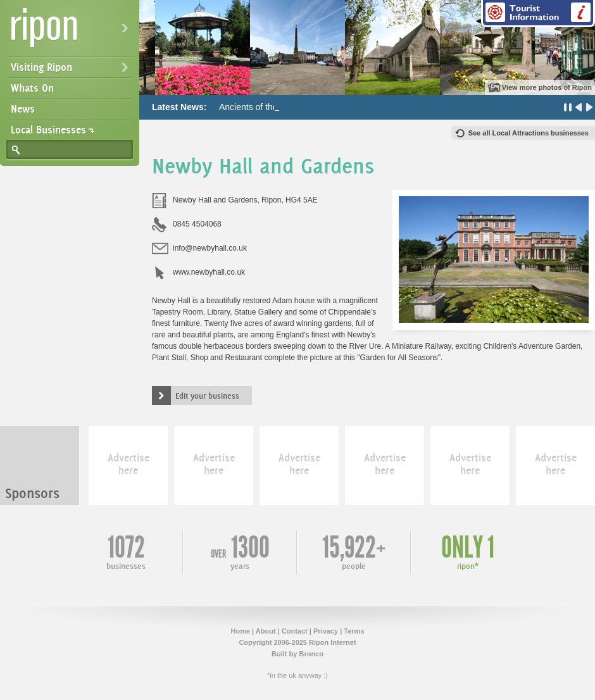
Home (240, 631)
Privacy (326, 631)
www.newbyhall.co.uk (209, 272)
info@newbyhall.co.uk (210, 248)
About (266, 631)
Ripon (72, 32)
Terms (354, 631)
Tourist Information (538, 14)
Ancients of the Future (262, 107)
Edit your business (207, 396)
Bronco (311, 654)
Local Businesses (48, 130)
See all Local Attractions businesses (529, 133)
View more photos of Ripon (547, 87)
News (23, 109)
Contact (295, 631)
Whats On (32, 88)
